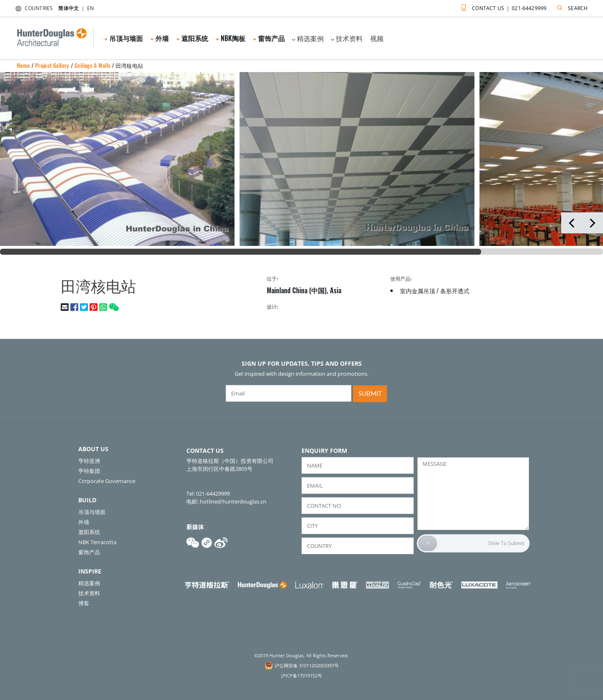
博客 (84, 603)
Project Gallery (52, 65)
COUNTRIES (32, 8)
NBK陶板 (231, 38)
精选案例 (308, 38)
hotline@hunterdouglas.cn (233, 501)
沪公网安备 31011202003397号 (307, 665)
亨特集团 (89, 471)
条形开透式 (455, 291)
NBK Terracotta (97, 542)
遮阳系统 (192, 38)
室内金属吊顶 (417, 291)
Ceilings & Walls (92, 65)
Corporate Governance (107, 481)
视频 (377, 38)
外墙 (160, 38)
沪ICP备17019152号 (301, 675)
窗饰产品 (269, 38)
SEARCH (570, 6)
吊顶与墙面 (124, 38)
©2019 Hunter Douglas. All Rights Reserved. (301, 655)
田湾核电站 (130, 65)
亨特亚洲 (89, 461)
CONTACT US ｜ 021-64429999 (502, 6)
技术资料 (347, 38)
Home (23, 65)
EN (90, 8)
